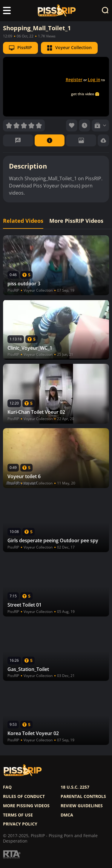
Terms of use (18, 815)
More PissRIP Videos (76, 221)
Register (74, 79)
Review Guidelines (82, 806)
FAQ (7, 787)
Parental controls (83, 796)
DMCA (67, 815)
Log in (94, 79)
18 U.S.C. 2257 (75, 787)
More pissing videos (26, 806)
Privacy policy (20, 824)
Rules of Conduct (24, 796)
